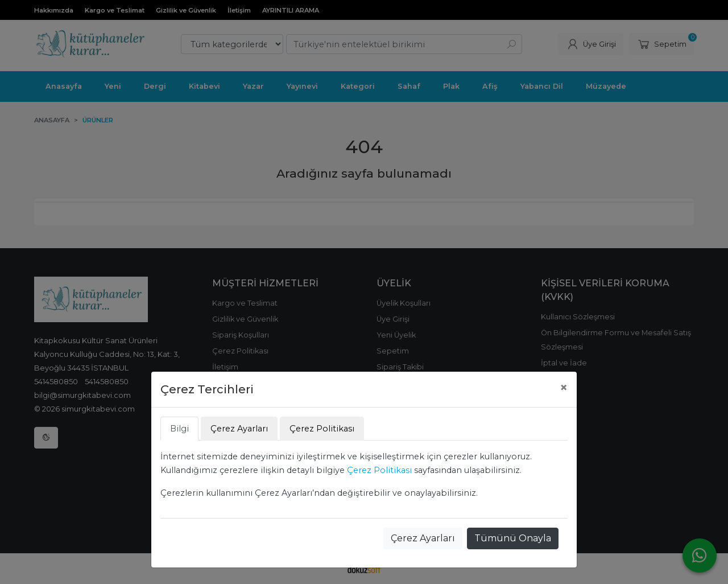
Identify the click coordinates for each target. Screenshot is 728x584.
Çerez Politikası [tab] (322, 429)
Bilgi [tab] (179, 429)
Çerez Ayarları (423, 538)
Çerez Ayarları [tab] (239, 429)
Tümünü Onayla (513, 538)
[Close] (564, 388)
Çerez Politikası (379, 470)
